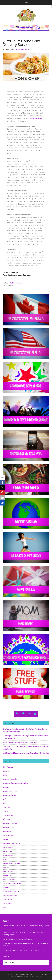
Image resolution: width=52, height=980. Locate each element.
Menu (28, 3)
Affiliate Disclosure (36, 977)
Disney (5, 803)
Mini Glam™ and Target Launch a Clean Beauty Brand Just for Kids (26, 753)
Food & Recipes (8, 815)
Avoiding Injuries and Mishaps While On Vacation (20, 742)
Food (13, 285)
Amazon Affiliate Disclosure (19, 977)
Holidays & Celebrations (11, 843)
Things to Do (7, 900)
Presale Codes (8, 875)
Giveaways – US (8, 827)
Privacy (31, 974)
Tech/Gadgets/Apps (10, 896)
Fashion (5, 811)
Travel (5, 908)
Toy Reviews (7, 904)
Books (5, 775)
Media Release (8, 851)
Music (5, 859)
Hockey (5, 839)
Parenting (6, 867)
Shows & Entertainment (11, 892)
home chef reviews (37, 118)
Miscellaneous (8, 855)
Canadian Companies (10, 779)
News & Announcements (11, 863)
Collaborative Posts (17, 283)
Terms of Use (23, 974)
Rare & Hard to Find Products (13, 884)
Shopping (6, 888)
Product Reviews (9, 879)
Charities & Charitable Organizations (15, 783)
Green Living (7, 831)
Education (6, 807)
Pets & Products (9, 871)
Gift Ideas (6, 819)
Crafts (5, 799)
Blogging (6, 771)
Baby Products (8, 767)
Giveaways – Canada (10, 823)
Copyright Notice (40, 974)
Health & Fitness (9, 835)
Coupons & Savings (10, 795)
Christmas (6, 787)
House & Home (8, 847)
